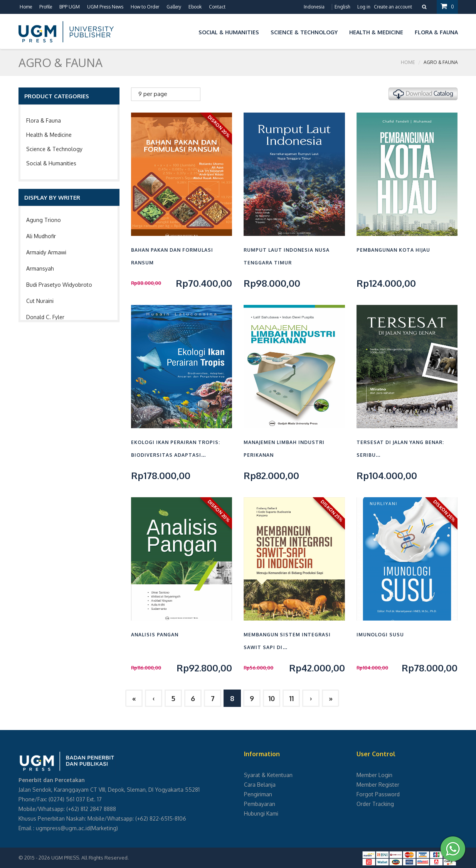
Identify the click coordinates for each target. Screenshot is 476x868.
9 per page (153, 94)
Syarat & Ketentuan (268, 775)
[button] (187, 31)
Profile (46, 7)
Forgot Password (378, 794)
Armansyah (40, 268)
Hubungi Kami (261, 813)
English (342, 7)
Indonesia (314, 7)
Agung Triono (44, 220)
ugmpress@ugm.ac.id (63, 828)
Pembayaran (260, 804)
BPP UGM (70, 7)
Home (26, 7)
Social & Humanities (51, 163)
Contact (217, 7)
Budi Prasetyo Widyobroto (59, 285)
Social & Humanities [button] (229, 32)
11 (291, 698)
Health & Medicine (49, 135)
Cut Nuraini (40, 301)
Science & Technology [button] (304, 32)
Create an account (393, 7)
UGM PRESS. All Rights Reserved (89, 858)
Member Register (378, 785)
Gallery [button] (174, 7)
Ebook (195, 7)
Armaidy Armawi (46, 252)
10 (272, 698)
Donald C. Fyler (45, 317)
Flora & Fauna (44, 120)
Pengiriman (258, 794)
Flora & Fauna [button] (436, 32)
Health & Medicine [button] (376, 32)
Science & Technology (54, 149)
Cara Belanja (260, 785)
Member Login (374, 775)
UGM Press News (105, 7)
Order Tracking (375, 804)
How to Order (145, 7)
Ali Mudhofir (41, 236)
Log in (364, 7)
